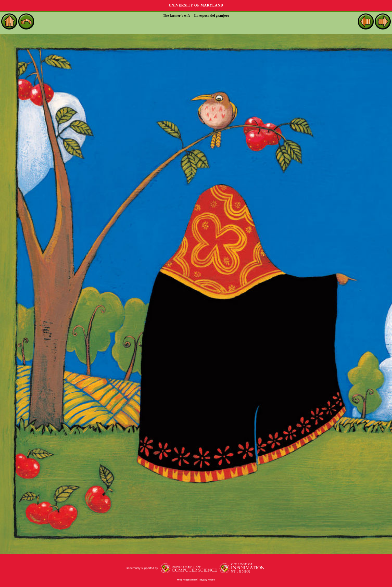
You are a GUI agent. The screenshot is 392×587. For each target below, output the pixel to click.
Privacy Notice (207, 580)
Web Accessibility (187, 580)
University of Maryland (196, 5)
